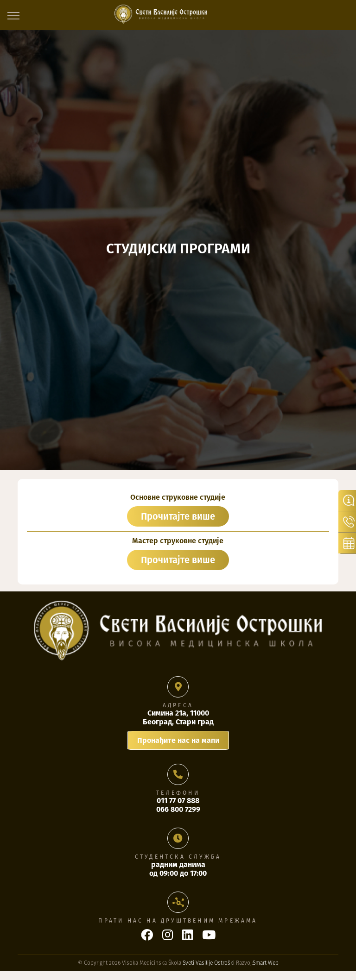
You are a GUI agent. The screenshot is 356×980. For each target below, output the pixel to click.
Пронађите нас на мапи (178, 740)
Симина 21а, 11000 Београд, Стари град (178, 717)
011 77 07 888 (178, 801)
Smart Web (266, 963)
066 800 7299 (178, 809)
